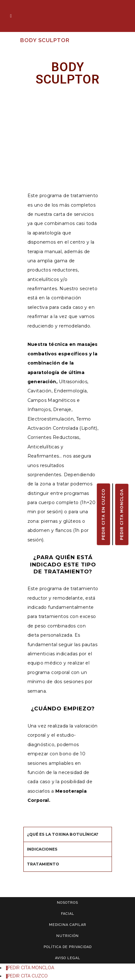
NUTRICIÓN (67, 936)
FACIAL (68, 914)
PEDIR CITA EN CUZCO (103, 514)
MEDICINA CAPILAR (68, 925)
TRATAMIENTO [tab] (43, 864)
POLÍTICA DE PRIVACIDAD (68, 947)
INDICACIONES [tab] (42, 849)
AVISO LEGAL (68, 958)
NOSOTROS (67, 903)
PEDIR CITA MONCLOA (122, 514)
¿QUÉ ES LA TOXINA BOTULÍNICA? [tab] (63, 834)
